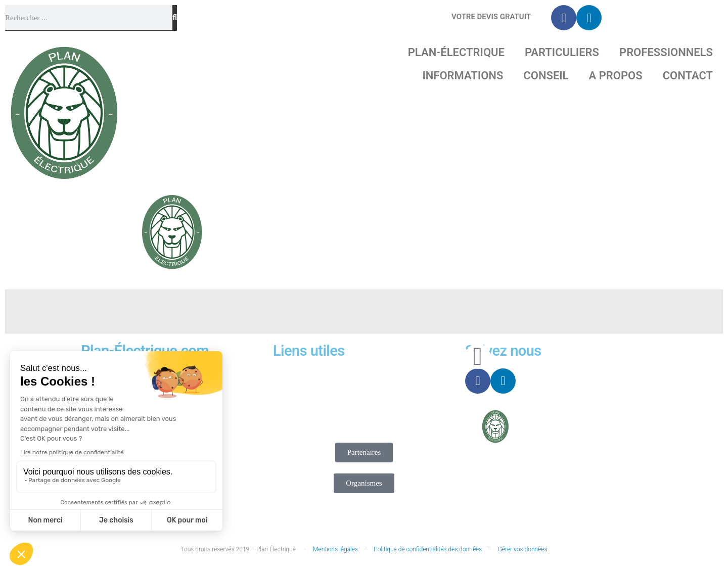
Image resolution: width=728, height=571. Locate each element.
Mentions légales (335, 549)
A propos (616, 76)
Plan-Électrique (456, 52)
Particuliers (562, 52)
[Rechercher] (175, 18)
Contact (688, 76)
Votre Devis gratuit (491, 17)
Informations (463, 76)
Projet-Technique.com (584, 430)
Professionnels (666, 52)
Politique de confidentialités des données (428, 549)
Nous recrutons (332, 389)
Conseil (546, 76)
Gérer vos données (523, 549)
